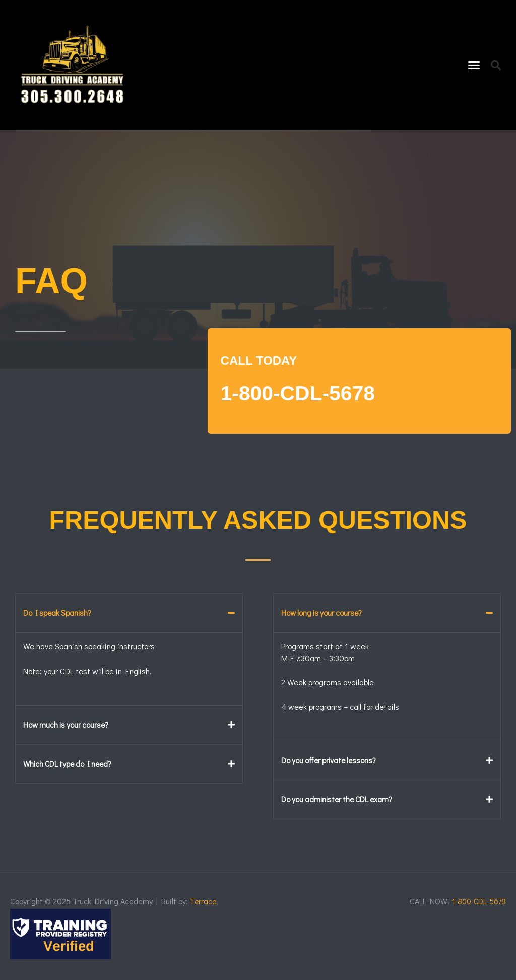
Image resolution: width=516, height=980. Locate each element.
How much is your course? (68, 724)
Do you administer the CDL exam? (339, 798)
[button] (474, 65)
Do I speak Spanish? (58, 613)
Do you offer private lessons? (331, 760)
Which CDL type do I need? (70, 763)
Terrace (204, 901)
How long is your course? (323, 613)
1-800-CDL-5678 (315, 392)
